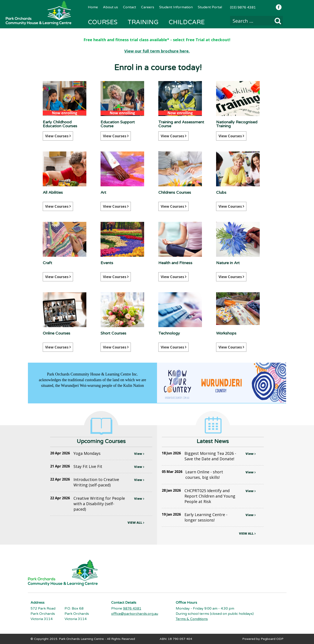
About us (110, 7)
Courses (103, 22)
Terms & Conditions (192, 619)
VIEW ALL (136, 523)
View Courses (58, 136)
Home (93, 7)
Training (143, 22)
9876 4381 (132, 608)
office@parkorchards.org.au (135, 613)
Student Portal (210, 7)
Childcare (187, 22)
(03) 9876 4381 (243, 7)
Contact (130, 7)
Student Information (176, 7)
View (139, 454)
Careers (148, 7)
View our (133, 51)
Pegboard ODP (272, 639)
